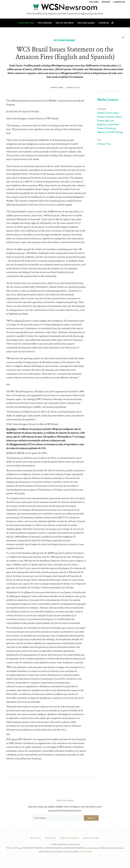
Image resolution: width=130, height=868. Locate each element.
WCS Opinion (45, 23)
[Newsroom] (65, 8)
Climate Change (115, 132)
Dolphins (102, 124)
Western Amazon (106, 117)
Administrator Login (91, 838)
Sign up (91, 818)
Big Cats (110, 121)
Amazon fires (104, 144)
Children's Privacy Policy (69, 838)
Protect (101, 121)
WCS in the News (65, 23)
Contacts (104, 23)
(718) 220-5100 (85, 852)
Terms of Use (36, 838)
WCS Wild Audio (86, 23)
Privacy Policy (50, 838)
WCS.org (94, 2)
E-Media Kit (119, 2)
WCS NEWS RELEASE (64, 40)
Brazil (119, 117)
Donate (106, 2)
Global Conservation (108, 113)
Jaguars (101, 132)
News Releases (26, 23)
